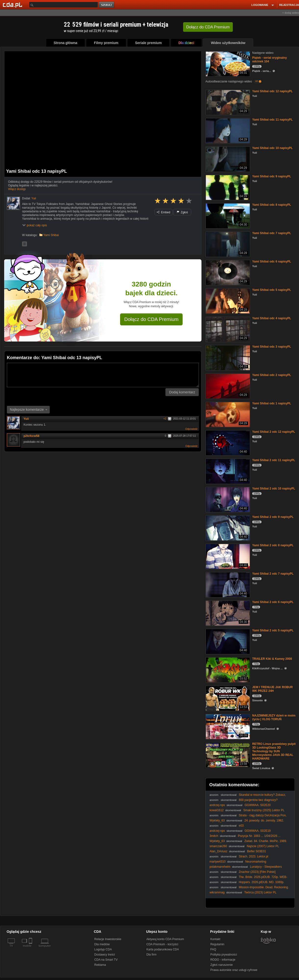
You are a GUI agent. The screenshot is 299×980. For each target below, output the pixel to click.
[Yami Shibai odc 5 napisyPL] (227, 301)
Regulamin (217, 944)
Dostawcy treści (105, 955)
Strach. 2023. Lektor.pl (253, 856)
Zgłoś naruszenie (221, 965)
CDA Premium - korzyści (162, 944)
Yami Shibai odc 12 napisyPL (272, 91)
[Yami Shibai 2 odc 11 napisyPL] (227, 471)
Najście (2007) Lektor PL (263, 846)
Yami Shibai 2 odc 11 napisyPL (274, 460)
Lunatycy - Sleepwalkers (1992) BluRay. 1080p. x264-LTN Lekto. (246, 869)
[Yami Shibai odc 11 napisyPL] (227, 130)
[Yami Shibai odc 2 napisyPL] (227, 386)
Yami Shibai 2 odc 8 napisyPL (273, 545)
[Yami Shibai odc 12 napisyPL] (227, 102)
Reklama (100, 965)
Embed (163, 212)
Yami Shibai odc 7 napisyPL (272, 233)
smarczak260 (218, 846)
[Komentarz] (103, 375)
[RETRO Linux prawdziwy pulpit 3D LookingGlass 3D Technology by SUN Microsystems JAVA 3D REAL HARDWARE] (227, 755)
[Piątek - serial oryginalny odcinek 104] (227, 63)
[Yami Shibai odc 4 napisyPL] (227, 329)
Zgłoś (182, 212)
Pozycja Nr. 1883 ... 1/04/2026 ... (259, 836)
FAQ (213, 949)
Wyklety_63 (217, 820)
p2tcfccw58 (31, 436)
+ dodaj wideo (291, 13)
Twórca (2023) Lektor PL (260, 892)
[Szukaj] (63, 5)
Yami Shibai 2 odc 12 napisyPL (274, 432)
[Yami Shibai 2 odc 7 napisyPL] (227, 584)
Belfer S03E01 (256, 851)
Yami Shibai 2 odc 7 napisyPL (273, 574)
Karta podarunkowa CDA (163, 949)
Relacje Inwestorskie (108, 939)
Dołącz (208, 27)
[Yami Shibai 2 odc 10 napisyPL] (227, 499)
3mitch (214, 836)
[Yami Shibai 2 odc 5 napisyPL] (227, 641)
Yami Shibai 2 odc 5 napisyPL (273, 630)
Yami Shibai (51, 235)
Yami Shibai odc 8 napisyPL (272, 205)
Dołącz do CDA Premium (151, 319)
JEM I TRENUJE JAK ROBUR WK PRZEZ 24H (272, 689)
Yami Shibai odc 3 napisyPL (272, 347)
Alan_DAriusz (218, 851)
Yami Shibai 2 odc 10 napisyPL (274, 489)
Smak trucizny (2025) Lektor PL (264, 810)
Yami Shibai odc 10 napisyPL (272, 148)
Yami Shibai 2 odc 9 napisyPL (273, 517)
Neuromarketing (256, 862)
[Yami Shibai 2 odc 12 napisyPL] (227, 442)
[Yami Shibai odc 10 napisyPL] (227, 159)
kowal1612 (217, 810)
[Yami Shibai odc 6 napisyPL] (227, 272)
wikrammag (217, 892)
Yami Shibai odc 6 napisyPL (272, 262)
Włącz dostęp (17, 189)
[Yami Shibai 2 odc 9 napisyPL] (227, 528)
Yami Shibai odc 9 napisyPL (272, 176)
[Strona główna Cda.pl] (13, 5)
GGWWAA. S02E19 (258, 831)
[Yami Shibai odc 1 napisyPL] (227, 414)
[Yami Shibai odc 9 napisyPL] (227, 187)
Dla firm (151, 955)
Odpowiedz (191, 429)
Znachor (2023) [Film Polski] (257, 872)
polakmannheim (220, 867)
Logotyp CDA (103, 949)
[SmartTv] (31, 949)
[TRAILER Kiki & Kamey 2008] (227, 669)
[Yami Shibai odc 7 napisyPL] (227, 244)
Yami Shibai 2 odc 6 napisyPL (273, 602)
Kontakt (215, 939)
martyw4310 (218, 862)
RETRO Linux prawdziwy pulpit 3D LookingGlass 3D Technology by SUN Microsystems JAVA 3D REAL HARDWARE (274, 751)
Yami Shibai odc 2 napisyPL (272, 375)
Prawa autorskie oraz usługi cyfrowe (234, 970)
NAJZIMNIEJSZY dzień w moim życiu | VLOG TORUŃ (274, 717)
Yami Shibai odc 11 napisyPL (272, 120)
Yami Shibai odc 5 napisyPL (272, 290)
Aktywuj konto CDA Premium (165, 939)
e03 (241, 826)
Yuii (26, 419)
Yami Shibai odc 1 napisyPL (272, 403)
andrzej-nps (217, 805)
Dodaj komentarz (182, 392)
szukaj (107, 5)
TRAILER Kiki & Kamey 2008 (272, 659)
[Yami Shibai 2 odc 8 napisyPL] (227, 556)
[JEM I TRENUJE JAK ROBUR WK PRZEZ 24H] (227, 698)
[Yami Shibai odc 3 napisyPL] (227, 357)
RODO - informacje (223, 960)
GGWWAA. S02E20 (258, 805)
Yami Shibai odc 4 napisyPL (272, 318)
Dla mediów (102, 944)
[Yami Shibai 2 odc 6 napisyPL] (227, 613)
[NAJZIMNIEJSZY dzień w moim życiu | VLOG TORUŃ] (227, 726)
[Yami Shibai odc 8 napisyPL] (227, 215)
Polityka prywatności (224, 955)
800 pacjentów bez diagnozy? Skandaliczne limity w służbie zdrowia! (243, 802)
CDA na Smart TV (106, 960)
